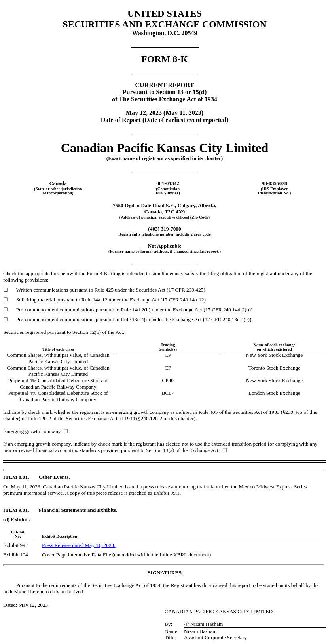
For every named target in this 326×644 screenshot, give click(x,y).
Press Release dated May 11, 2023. (79, 545)
